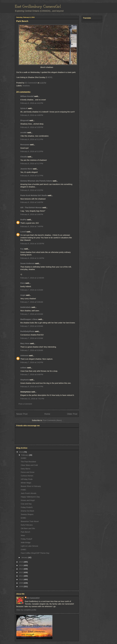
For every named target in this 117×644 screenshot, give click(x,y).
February (25, 455)
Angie (23, 295)
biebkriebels (26, 307)
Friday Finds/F (27, 539)
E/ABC (24, 518)
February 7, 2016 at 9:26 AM (32, 350)
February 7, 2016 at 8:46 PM (32, 374)
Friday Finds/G (27, 507)
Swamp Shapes (27, 514)
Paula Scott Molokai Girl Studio (34, 195)
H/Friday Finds (27, 479)
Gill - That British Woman (31, 208)
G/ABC (24, 458)
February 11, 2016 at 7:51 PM (32, 399)
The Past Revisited (28, 462)
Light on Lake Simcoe (29, 546)
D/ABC (24, 550)
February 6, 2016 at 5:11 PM (32, 139)
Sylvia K (24, 108)
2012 (21, 572)
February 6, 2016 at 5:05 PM (32, 127)
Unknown (24, 356)
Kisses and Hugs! (28, 500)
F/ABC (23, 490)
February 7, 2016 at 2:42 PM (32, 362)
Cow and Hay (26, 504)
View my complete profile (26, 610)
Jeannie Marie (26, 169)
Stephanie (25, 380)
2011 (21, 576)
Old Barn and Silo (28, 528)
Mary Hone (25, 343)
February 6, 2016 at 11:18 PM (32, 258)
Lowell (23, 232)
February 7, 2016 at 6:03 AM (32, 326)
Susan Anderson (28, 263)
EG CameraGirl (33, 598)
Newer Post (22, 414)
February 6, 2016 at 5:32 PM (32, 190)
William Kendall (27, 96)
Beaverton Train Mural (30, 521)
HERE (50, 77)
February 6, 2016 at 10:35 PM (32, 244)
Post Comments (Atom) (52, 420)
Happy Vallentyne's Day (30, 497)
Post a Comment (25, 404)
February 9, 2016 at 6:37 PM (32, 387)
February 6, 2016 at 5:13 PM (32, 151)
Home (47, 414)
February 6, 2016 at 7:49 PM (32, 226)
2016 (21, 452)
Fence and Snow (28, 472)
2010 (21, 579)
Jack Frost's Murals (29, 493)
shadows (26, 86)
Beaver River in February (31, 486)
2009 (21, 583)
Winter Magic (26, 483)
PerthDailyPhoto (27, 331)
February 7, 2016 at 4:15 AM (32, 290)
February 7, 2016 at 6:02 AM (32, 314)
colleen (23, 368)
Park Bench (25, 532)
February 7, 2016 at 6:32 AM (32, 338)
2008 (21, 586)
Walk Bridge (26, 542)
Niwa (23, 535)
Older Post (72, 414)
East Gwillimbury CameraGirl (38, 7)
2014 (21, 565)
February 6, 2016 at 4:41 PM (32, 103)
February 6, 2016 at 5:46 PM (32, 202)
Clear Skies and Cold (29, 465)
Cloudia (24, 157)
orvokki (24, 133)
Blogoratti (25, 120)
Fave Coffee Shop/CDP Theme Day (35, 553)
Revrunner (25, 145)
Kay (22, 249)
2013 (21, 569)
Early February (27, 525)
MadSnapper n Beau (29, 319)
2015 (21, 562)
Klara (23, 283)
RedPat (23, 220)
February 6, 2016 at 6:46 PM (32, 214)
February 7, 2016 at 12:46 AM (32, 278)
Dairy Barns (26, 469)
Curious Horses (27, 476)
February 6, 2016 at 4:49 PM (32, 115)
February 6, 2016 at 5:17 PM (32, 164)
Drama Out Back (28, 511)
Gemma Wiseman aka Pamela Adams (36, 181)
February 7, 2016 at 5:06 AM (32, 302)
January (25, 557)
